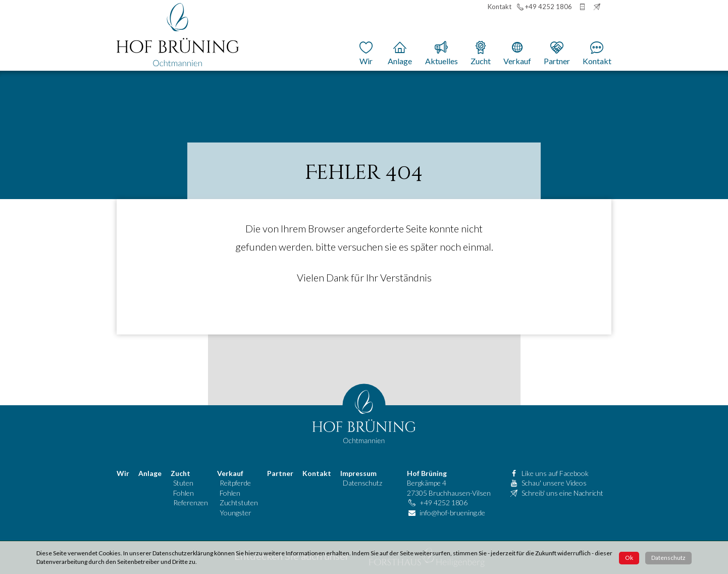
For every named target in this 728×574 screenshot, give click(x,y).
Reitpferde (235, 483)
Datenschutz (362, 483)
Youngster (236, 513)
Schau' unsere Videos (554, 483)
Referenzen (191, 503)
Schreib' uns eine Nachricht (562, 493)
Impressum (358, 473)
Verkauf (230, 473)
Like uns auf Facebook (555, 473)
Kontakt (317, 473)
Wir (123, 473)
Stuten (183, 483)
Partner (280, 473)
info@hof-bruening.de (452, 513)
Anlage (150, 473)
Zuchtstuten (239, 503)
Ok (629, 558)
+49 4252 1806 (444, 503)
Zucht (180, 473)
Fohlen (184, 493)
